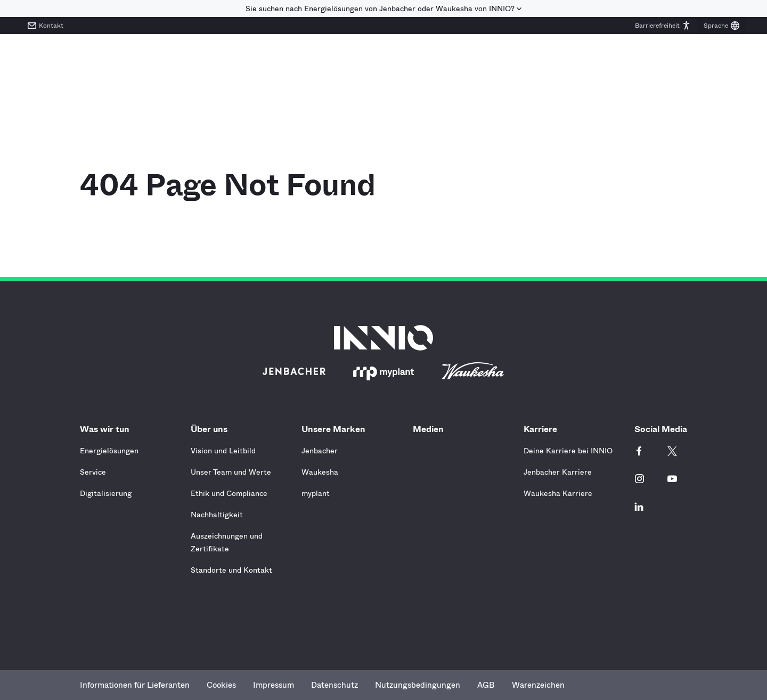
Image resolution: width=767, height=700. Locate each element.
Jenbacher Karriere (558, 472)
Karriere (543, 429)
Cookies (221, 685)
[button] (663, 26)
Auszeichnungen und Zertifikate (227, 542)
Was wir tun (107, 429)
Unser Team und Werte (231, 472)
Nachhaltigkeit (217, 515)
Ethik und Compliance (229, 493)
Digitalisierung (106, 493)
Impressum (274, 685)
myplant (316, 493)
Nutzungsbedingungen (418, 685)
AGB (486, 685)
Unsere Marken (336, 429)
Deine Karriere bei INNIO (568, 451)
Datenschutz (334, 685)
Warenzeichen (538, 685)
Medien (428, 429)
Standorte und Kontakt (231, 570)
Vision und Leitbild (223, 451)
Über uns (212, 429)
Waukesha (320, 472)
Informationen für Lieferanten (135, 685)
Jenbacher (320, 451)
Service (93, 472)
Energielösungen (109, 451)
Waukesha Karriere (558, 493)
